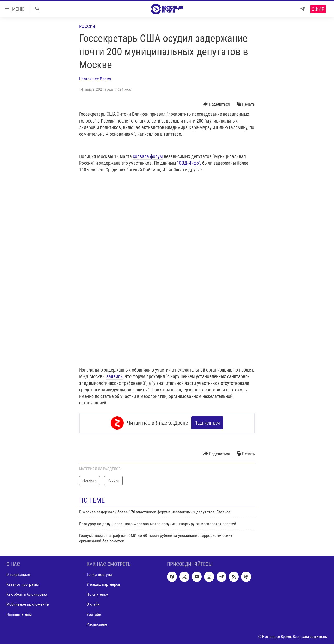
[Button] (217, 104)
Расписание (97, 624)
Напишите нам (19, 614)
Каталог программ (22, 584)
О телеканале (18, 574)
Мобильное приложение (28, 604)
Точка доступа (99, 574)
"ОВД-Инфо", (189, 163)
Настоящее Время (95, 79)
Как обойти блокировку (27, 594)
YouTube (94, 614)
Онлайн (93, 604)
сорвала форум (148, 156)
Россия (87, 26)
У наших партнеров (103, 584)
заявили (115, 376)
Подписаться (207, 423)
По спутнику (97, 594)
